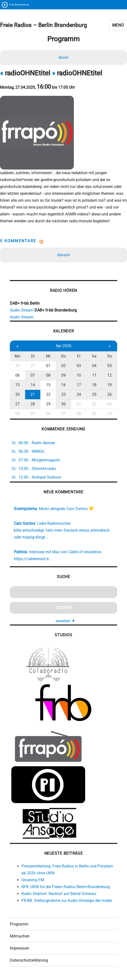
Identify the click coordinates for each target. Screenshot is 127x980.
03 (79, 366)
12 (110, 375)
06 (17, 375)
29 (48, 404)
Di (33, 356)
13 (17, 385)
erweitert (65, 621)
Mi (48, 356)
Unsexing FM (33, 880)
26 (110, 394)
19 (110, 385)
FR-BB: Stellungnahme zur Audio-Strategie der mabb (67, 901)
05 (110, 366)
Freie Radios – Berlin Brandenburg (43, 25)
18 (94, 385)
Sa (94, 356)
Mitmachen (20, 936)
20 (17, 394)
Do (63, 356)
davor (63, 57)
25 (94, 394)
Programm (19, 924)
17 (79, 385)
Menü (118, 25)
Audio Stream (22, 310)
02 (63, 366)
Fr (79, 356)
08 (48, 375)
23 (63, 394)
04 (94, 366)
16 (63, 385)
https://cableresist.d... (33, 559)
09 (63, 375)
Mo (17, 356)
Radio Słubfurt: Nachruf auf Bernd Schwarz (59, 894)
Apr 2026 (63, 346)
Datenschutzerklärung (29, 960)
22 (48, 394)
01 (48, 366)
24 (79, 394)
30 (17, 366)
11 (94, 375)
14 (33, 385)
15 (48, 385)
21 (33, 394)
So (110, 356)
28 (33, 404)
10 (79, 375)
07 (33, 375)
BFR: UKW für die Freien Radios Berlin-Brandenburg (66, 887)
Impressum (20, 948)
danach (64, 255)
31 (33, 366)
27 (17, 404)
